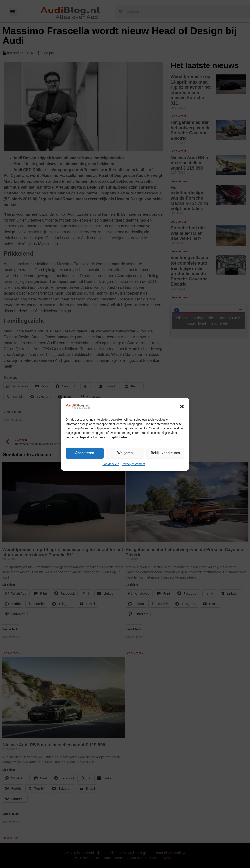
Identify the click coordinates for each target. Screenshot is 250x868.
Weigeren (125, 453)
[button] (182, 407)
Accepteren (85, 453)
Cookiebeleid (111, 464)
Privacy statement (133, 464)
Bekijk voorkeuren (165, 453)
